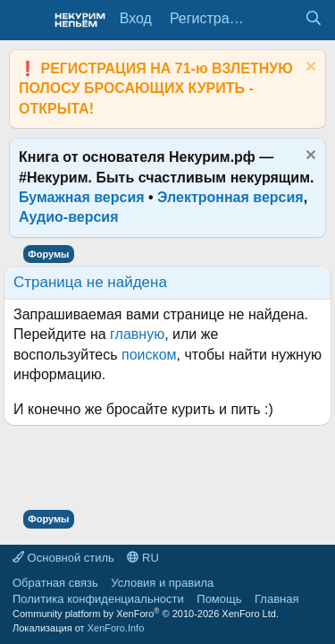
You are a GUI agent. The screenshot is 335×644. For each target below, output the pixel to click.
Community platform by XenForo (146, 614)
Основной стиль (63, 558)
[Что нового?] (277, 19)
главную (137, 334)
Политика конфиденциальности (98, 599)
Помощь (219, 599)
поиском (149, 355)
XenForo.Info (116, 628)
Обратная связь (55, 583)
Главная (276, 599)
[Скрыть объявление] (309, 68)
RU (142, 558)
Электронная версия (230, 197)
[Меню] (25, 21)
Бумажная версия (82, 197)
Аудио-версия (69, 217)
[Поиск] (313, 19)
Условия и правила (162, 583)
